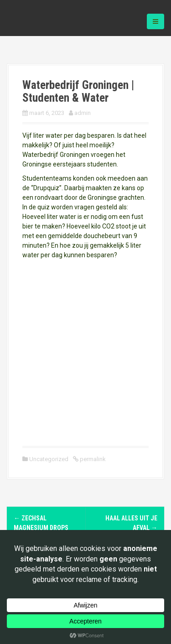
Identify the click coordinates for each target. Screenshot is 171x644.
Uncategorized (49, 459)
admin (83, 113)
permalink (92, 459)
